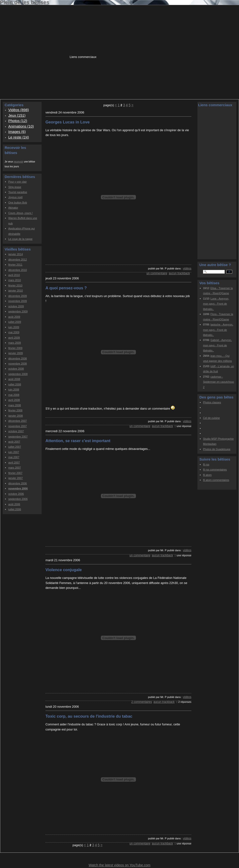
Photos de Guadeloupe (217, 449)
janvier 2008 (16, 416)
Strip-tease (15, 187)
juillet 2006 (15, 509)
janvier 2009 (16, 353)
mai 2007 (14, 457)
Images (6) (17, 132)
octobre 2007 (16, 431)
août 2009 (14, 317)
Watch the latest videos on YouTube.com (119, 865)
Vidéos (187, 268)
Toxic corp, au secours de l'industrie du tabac (89, 716)
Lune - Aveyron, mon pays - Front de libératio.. (216, 304)
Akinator (13, 208)
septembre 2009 (18, 311)
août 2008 (14, 379)
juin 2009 (14, 327)
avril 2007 (14, 462)
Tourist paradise (18, 192)
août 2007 (14, 442)
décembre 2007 (18, 421)
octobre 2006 (16, 494)
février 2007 (15, 473)
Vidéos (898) (19, 110)
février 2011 (15, 265)
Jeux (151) (17, 115)
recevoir (18, 162)
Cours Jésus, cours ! (20, 213)
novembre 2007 (18, 426)
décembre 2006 (18, 483)
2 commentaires (142, 702)
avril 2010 (14, 275)
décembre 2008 (18, 358)
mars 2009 (15, 343)
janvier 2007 (16, 478)
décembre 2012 (18, 260)
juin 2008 (14, 389)
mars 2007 (15, 468)
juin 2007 (14, 452)
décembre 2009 (18, 296)
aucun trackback (179, 273)
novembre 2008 (18, 364)
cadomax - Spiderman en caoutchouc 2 (219, 382)
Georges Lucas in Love (68, 122)
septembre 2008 (18, 374)
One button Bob (18, 203)
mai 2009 (14, 332)
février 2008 (15, 410)
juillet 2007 (15, 447)
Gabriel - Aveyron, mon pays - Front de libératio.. (217, 345)
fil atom (207, 475)
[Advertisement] (123, 51)
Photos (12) (18, 121)
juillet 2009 (15, 322)
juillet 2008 (15, 384)
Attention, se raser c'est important (78, 441)
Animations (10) (21, 126)
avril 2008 (14, 400)
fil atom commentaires (216, 480)
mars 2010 (15, 280)
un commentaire (157, 273)
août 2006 (14, 504)
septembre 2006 (18, 499)
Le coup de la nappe (20, 239)
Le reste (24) (19, 137)
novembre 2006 (18, 488)
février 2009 (15, 348)
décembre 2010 (18, 270)
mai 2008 (14, 395)
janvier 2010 (16, 291)
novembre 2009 (18, 301)
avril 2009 (14, 338)
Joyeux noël (15, 197)
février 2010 (15, 285)
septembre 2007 (18, 437)
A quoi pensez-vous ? (66, 288)
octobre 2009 (16, 306)
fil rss (206, 464)
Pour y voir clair (18, 182)
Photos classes (212, 402)
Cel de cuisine (211, 418)
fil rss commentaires (215, 470)
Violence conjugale (64, 570)
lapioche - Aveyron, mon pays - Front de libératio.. (218, 330)
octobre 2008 (16, 369)
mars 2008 (15, 405)
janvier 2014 (16, 254)
